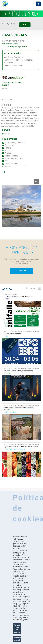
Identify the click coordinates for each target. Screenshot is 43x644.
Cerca (23, 25)
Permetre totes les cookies (18, 628)
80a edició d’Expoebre (13, 334)
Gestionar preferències (18, 639)
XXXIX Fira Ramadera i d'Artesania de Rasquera (19, 409)
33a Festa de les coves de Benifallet (18, 297)
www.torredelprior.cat (12, 44)
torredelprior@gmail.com (17, 46)
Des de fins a (21, 332)
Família (7, 299)
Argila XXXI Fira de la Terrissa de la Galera (21, 447)
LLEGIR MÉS (21, 271)
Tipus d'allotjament (13, 24)
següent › (39, 288)
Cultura (21, 449)
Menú (38, 4)
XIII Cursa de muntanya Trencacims (18, 371)
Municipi (4, 24)
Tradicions (13, 412)
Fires (6, 336)
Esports (7, 373)
